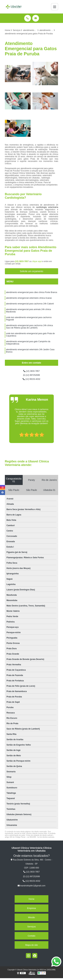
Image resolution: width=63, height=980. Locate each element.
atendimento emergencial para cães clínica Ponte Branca (32, 292)
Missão (32, 917)
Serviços (32, 927)
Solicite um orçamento (32, 271)
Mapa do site (31, 945)
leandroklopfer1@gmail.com (32, 886)
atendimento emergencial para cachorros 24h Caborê (30, 304)
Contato (32, 936)
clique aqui (37, 261)
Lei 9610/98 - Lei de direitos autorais (41, 837)
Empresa (31, 908)
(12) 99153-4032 (31, 379)
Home (32, 899)
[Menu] (55, 7)
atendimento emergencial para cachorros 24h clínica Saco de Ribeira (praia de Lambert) (29, 327)
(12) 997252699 (32, 375)
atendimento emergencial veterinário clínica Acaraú (29, 298)
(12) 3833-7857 (22, 261)
